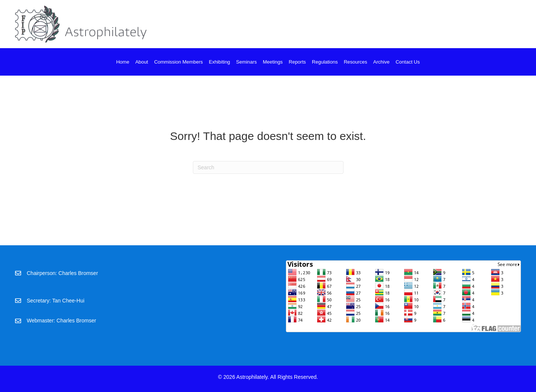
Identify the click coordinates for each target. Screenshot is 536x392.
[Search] (268, 167)
